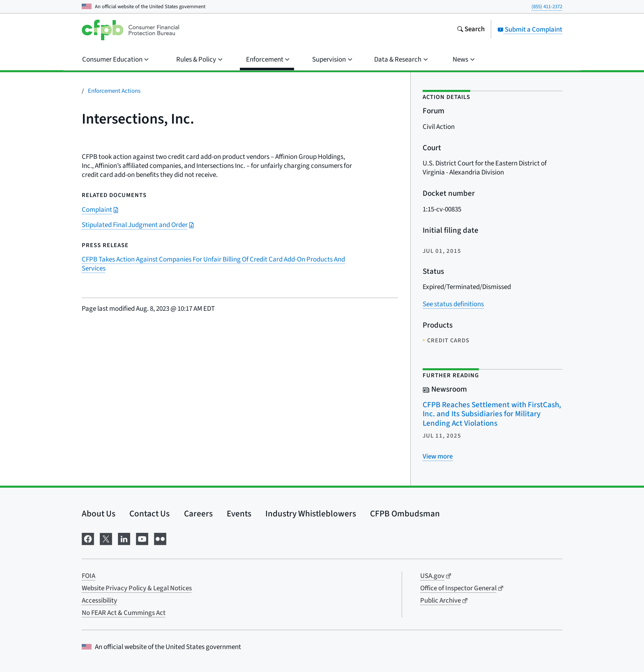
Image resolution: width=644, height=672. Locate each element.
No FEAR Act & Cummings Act (124, 613)
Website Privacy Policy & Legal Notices (137, 588)
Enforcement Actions (114, 91)
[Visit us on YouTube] (142, 538)
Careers (198, 514)
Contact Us (149, 514)
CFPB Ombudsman (405, 514)
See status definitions (453, 304)
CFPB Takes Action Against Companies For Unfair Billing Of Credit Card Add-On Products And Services (213, 264)
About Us (99, 514)
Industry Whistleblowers (311, 514)
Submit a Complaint (530, 30)
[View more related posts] (438, 456)
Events (239, 514)
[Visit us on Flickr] (160, 538)
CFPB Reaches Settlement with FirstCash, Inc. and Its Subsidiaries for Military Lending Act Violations (492, 414)
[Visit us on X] (106, 538)
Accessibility (99, 601)
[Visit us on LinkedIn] (124, 538)
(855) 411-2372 (547, 7)
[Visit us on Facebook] (88, 538)
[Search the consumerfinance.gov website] (471, 30)
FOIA (89, 576)
